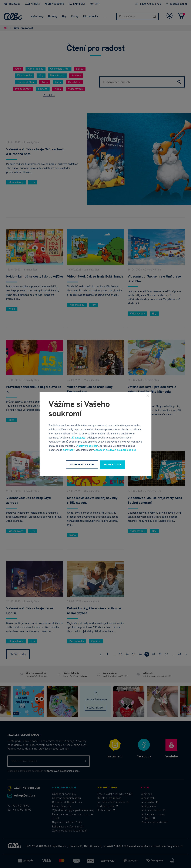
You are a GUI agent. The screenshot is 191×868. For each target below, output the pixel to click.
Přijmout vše (78, 438)
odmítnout (69, 450)
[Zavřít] (148, 396)
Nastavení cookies (87, 446)
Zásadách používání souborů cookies (115, 450)
